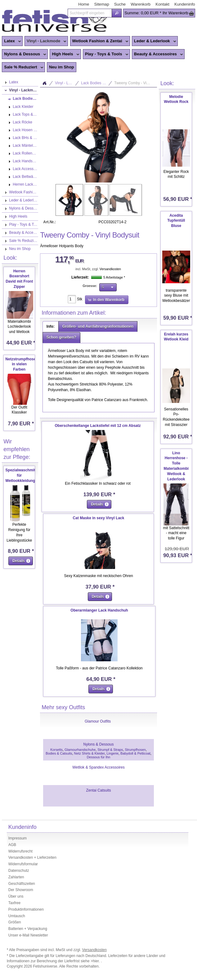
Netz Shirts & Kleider (90, 753)
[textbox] (90, 13)
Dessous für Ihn (99, 757)
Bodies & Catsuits (59, 753)
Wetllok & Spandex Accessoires (98, 767)
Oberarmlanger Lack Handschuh (99, 610)
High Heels (64, 54)
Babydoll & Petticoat (135, 753)
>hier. (96, 961)
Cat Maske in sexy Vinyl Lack (99, 518)
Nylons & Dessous (24, 54)
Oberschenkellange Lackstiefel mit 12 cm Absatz (98, 426)
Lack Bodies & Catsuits (97, 83)
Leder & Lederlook (154, 41)
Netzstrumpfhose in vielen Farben (20, 364)
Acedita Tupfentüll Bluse (176, 221)
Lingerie (113, 753)
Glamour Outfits (98, 721)
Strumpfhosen (135, 750)
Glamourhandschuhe (80, 750)
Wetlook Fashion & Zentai (99, 41)
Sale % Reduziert (22, 67)
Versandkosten (110, 269)
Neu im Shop (62, 67)
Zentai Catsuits (98, 790)
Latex (11, 41)
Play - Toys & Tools (106, 54)
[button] (117, 13)
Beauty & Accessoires (157, 54)
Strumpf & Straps (110, 750)
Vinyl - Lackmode (45, 41)
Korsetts (56, 750)
